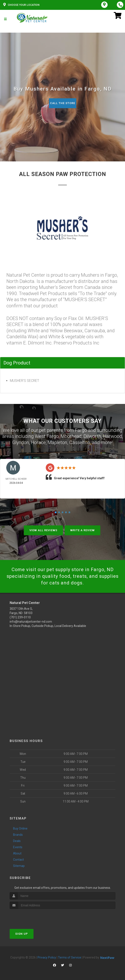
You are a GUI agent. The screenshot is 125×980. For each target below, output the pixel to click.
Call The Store (63, 103)
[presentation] (33, 917)
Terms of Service (70, 957)
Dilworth (92, 436)
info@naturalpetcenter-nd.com (31, 622)
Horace (38, 442)
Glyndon (21, 442)
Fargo (81, 430)
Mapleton (57, 442)
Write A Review (82, 530)
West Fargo (47, 436)
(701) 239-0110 (20, 617)
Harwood (113, 436)
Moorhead (71, 436)
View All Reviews (43, 530)
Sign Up (22, 934)
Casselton (80, 442)
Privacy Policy (47, 957)
